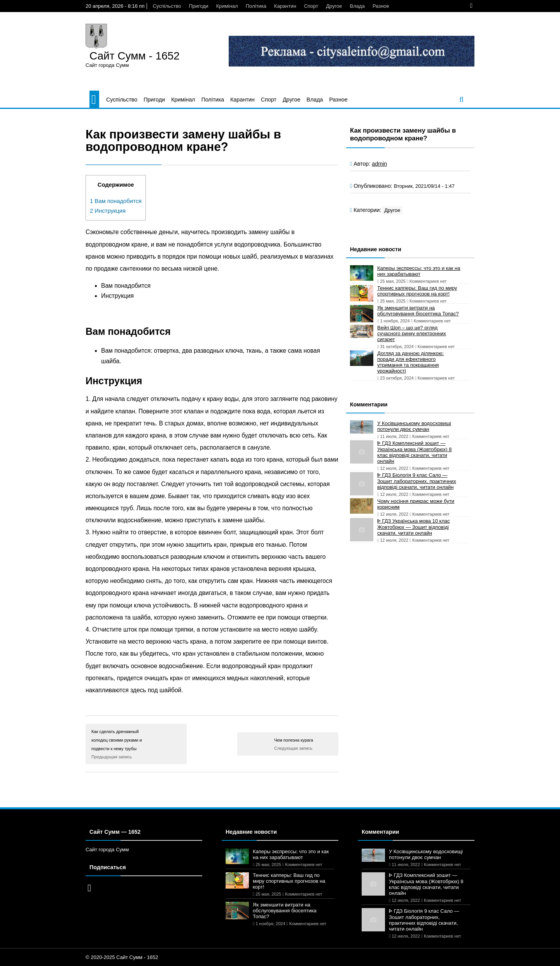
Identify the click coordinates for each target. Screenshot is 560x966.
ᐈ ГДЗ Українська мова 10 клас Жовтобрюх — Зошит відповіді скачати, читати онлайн (414, 527)
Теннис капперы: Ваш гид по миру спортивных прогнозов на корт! (417, 291)
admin (379, 164)
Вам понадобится (116, 201)
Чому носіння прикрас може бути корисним (416, 504)
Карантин (285, 6)
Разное (381, 6)
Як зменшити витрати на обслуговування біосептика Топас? (418, 311)
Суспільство (167, 6)
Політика (256, 6)
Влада (357, 6)
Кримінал (227, 6)
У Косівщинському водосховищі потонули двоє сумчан (414, 426)
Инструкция (108, 211)
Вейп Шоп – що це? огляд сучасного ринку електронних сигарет (412, 333)
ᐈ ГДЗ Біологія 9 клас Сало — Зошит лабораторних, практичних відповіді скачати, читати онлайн (417, 481)
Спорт (311, 6)
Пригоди (199, 6)
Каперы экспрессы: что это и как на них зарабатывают (419, 271)
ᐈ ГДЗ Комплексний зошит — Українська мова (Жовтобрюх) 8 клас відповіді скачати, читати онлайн (415, 452)
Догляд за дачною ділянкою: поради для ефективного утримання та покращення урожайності (410, 362)
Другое (334, 6)
